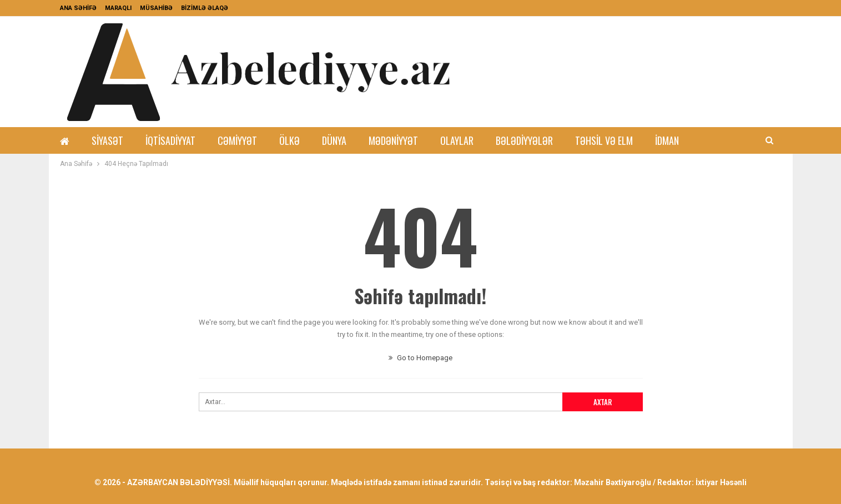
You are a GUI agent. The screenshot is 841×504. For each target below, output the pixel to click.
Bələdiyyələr (524, 140)
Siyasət (107, 140)
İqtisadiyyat (170, 140)
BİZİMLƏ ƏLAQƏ (205, 8)
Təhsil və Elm (604, 140)
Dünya (334, 140)
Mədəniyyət (393, 140)
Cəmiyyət (237, 140)
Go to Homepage (420, 358)
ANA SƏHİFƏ (78, 8)
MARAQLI (118, 8)
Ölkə (289, 140)
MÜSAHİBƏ (156, 8)
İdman (667, 140)
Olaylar (457, 140)
